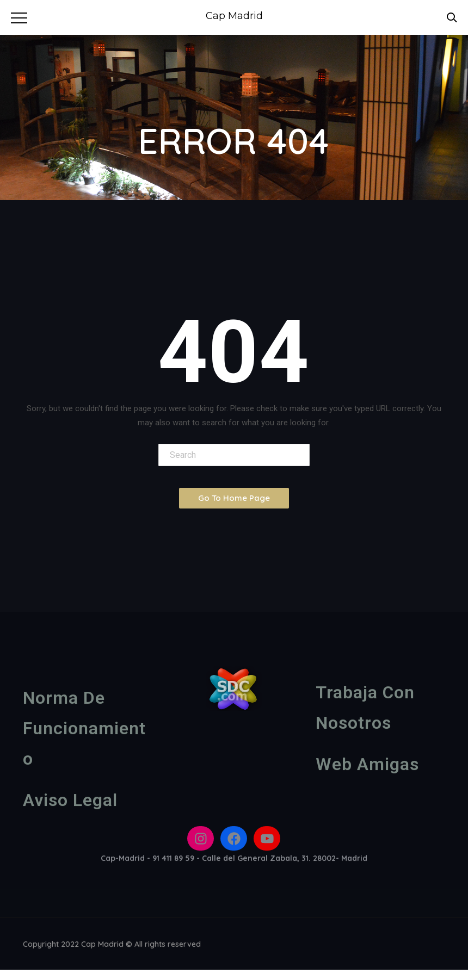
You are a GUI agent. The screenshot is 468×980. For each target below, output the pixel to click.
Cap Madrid (234, 16)
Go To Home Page (234, 498)
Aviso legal (70, 803)
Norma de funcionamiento (84, 731)
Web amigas (367, 767)
